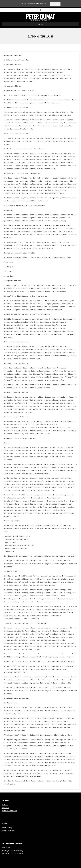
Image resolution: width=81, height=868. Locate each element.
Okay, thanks (55, 4)
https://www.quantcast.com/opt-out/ (26, 776)
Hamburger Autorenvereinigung (12, 851)
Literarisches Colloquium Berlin (12, 853)
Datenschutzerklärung (9, 811)
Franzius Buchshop (8, 831)
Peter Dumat (40, 16)
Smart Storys (6, 848)
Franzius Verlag (7, 828)
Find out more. (41, 4)
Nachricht (5, 805)
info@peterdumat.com (12, 281)
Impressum (5, 808)
